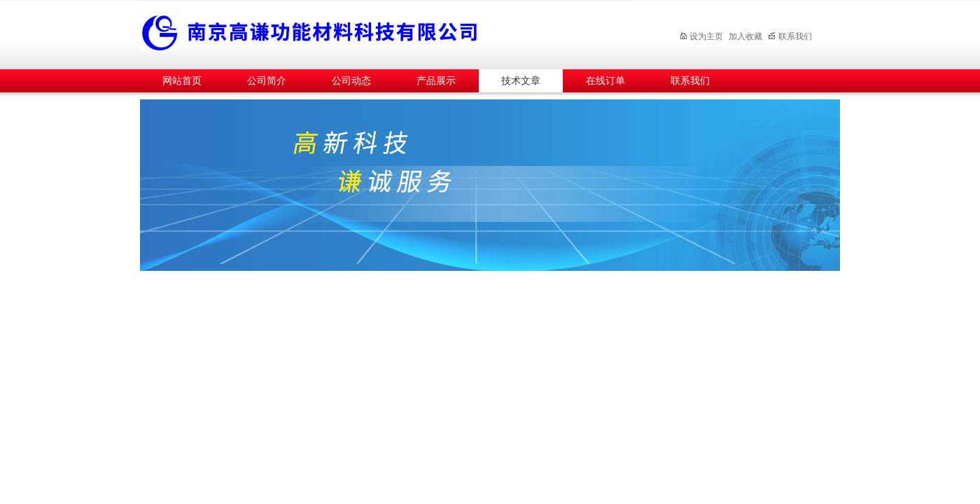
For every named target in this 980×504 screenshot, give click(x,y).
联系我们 (790, 36)
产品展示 (436, 81)
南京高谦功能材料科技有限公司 (385, 33)
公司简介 (267, 81)
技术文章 (521, 81)
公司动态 (351, 81)
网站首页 (182, 81)
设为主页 (701, 36)
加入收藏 (745, 36)
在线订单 (605, 81)
